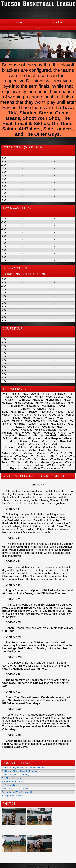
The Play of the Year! (12, 778)
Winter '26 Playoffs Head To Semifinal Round (23, 768)
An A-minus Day (9, 785)
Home (19, 22)
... (38, 27)
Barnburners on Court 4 (13, 782)
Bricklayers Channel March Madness (19, 771)
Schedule (50, 22)
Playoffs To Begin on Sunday (15, 775)
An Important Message (13, 796)
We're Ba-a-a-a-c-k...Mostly (15, 789)
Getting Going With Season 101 (17, 792)
